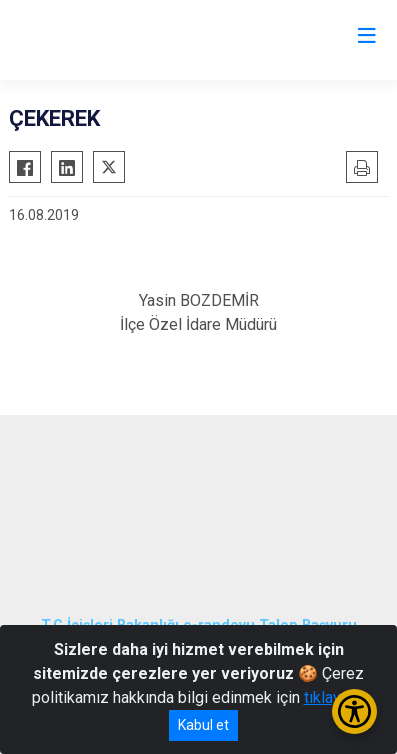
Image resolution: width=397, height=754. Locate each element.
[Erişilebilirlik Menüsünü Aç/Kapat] (354, 711)
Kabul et (203, 725)
